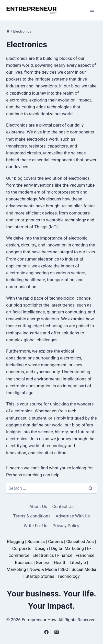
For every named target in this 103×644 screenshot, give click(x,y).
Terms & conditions (32, 516)
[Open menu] (92, 10)
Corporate (22, 548)
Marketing (16, 569)
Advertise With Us (73, 516)
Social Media (84, 569)
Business (36, 541)
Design (41, 548)
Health (60, 562)
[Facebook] (47, 632)
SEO (64, 569)
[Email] (56, 632)
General (43, 562)
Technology (69, 576)
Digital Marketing (67, 548)
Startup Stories (40, 576)
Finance (65, 555)
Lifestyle (78, 562)
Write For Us (36, 526)
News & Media (43, 569)
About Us (38, 506)
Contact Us (63, 506)
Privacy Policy (66, 526)
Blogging (16, 541)
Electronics (43, 555)
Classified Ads (80, 541)
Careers (55, 541)
